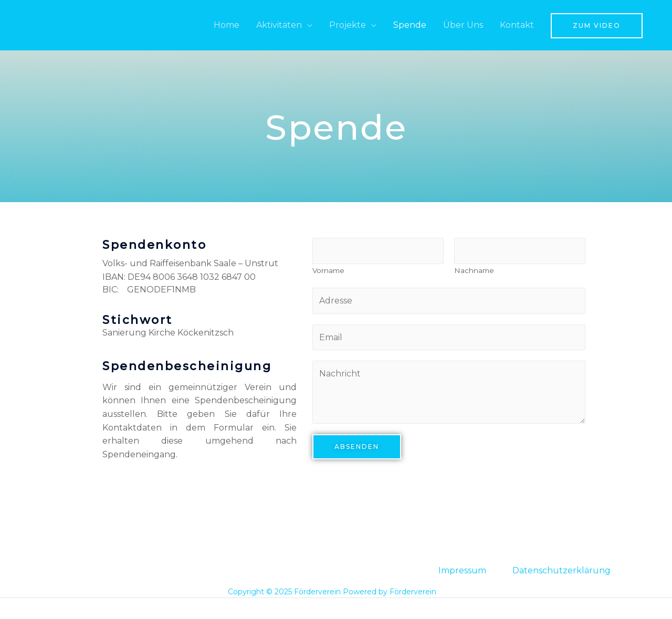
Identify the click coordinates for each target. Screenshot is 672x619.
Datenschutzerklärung (561, 570)
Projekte (348, 25)
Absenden (357, 448)
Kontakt (517, 25)
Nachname (474, 270)
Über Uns (463, 25)
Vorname (328, 270)
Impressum (462, 570)
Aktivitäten (279, 25)
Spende (410, 25)
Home (227, 25)
